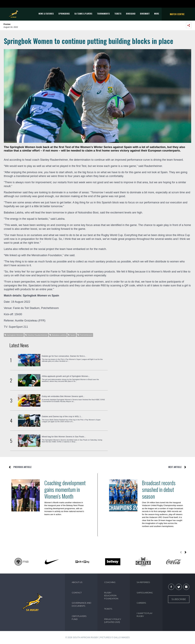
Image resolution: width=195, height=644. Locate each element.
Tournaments (103, 14)
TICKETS (118, 14)
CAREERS (141, 603)
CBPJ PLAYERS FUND (79, 618)
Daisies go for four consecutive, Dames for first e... (64, 356)
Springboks (64, 14)
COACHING (110, 582)
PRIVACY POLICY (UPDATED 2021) (113, 621)
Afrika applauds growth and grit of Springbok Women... (66, 376)
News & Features (46, 14)
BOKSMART (145, 14)
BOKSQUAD (131, 14)
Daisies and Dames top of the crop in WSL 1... (62, 416)
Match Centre (177, 14)
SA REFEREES (143, 582)
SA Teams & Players (83, 14)
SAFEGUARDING (145, 593)
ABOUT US (77, 582)
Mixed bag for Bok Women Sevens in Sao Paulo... (64, 437)
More (157, 14)
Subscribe (179, 599)
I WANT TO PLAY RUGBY (145, 615)
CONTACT (77, 593)
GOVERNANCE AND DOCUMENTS (82, 604)
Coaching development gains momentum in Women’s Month (65, 489)
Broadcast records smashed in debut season (159, 489)
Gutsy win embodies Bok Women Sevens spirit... (63, 396)
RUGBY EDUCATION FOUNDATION (111, 596)
